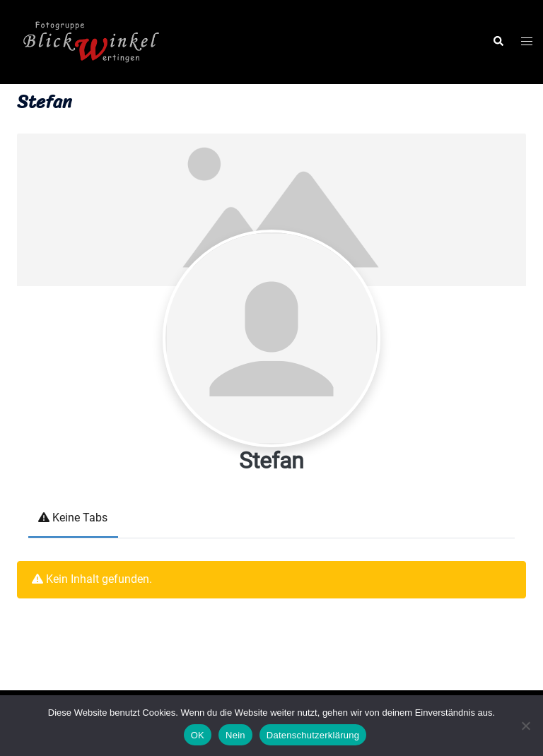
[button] (498, 42)
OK (198, 735)
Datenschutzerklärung (313, 735)
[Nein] (525, 726)
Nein (235, 735)
